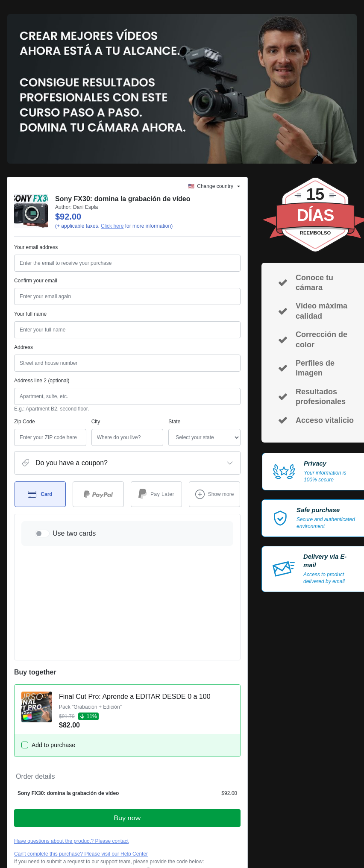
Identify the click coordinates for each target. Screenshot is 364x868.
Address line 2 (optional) (42, 381)
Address (23, 347)
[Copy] (79, 769)
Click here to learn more (116, 783)
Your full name (30, 314)
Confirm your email (36, 281)
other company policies (117, 812)
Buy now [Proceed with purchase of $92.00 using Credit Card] (127, 718)
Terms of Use (29, 812)
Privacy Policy (63, 812)
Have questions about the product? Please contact (71, 741)
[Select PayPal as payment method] (98, 494)
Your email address (36, 247)
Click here (112, 226)
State (136, 422)
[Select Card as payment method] (40, 494)
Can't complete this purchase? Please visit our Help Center (81, 754)
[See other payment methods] (214, 494)
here (95, 835)
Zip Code (25, 422)
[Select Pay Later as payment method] (156, 494)
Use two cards (74, 533)
